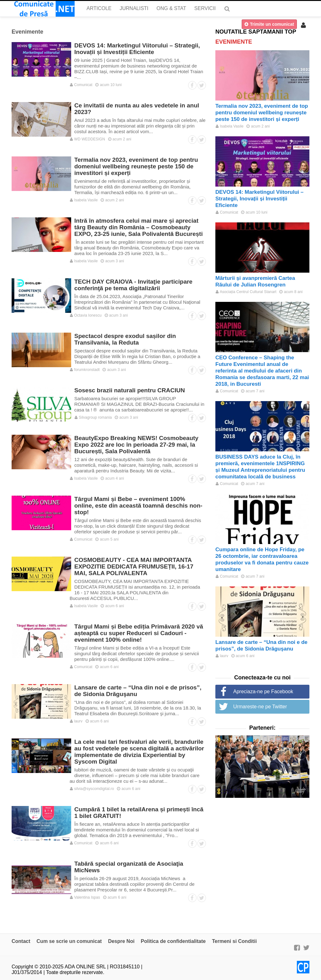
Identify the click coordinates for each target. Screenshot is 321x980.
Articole (99, 8)
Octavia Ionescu (86, 315)
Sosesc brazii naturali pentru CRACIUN (130, 390)
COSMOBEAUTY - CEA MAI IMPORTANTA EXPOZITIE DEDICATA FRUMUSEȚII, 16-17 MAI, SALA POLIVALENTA (134, 566)
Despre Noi (121, 941)
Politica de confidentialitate (173, 941)
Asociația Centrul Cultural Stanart (246, 292)
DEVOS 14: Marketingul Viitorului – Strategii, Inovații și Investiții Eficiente (137, 49)
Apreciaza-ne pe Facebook (263, 691)
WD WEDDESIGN (87, 139)
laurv (76, 721)
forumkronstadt (85, 370)
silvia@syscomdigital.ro (92, 789)
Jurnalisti (134, 8)
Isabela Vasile (84, 200)
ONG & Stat (171, 8)
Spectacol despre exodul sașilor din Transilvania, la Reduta (125, 339)
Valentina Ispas (85, 897)
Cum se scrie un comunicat (69, 941)
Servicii (205, 8)
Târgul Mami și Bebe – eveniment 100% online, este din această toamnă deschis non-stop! (138, 506)
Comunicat (81, 85)
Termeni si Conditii (234, 941)
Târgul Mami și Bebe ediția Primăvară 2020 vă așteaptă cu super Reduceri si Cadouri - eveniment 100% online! (139, 633)
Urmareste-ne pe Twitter (260, 707)
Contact (21, 941)
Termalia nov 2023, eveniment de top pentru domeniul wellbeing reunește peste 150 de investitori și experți (136, 166)
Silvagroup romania (93, 417)
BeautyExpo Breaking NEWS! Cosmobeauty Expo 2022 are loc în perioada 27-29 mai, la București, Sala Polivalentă (136, 445)
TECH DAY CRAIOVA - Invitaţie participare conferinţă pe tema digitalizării (133, 285)
